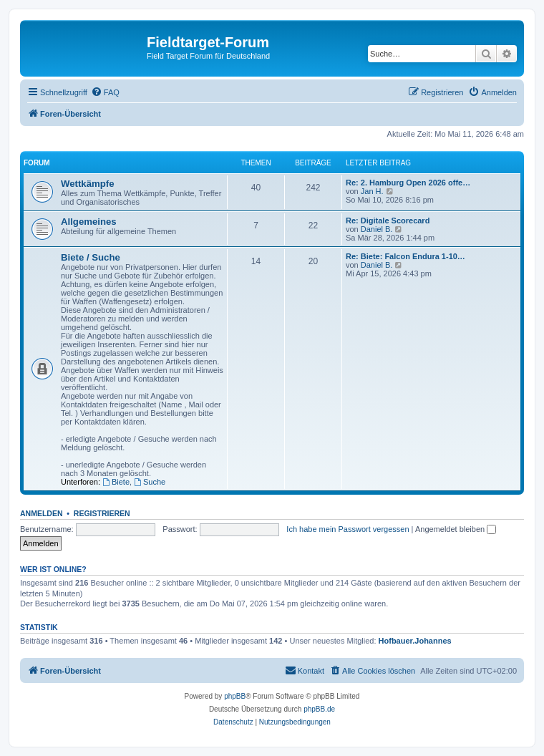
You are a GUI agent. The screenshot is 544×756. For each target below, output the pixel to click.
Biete (116, 482)
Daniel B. (377, 229)
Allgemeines (89, 222)
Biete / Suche (91, 257)
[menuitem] (105, 92)
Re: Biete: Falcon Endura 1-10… (405, 256)
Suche (150, 482)
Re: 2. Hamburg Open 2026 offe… (408, 183)
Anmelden (42, 513)
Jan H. (372, 191)
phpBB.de (319, 709)
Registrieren (102, 513)
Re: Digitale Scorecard (388, 220)
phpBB (235, 696)
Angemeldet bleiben (456, 529)
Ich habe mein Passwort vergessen (348, 529)
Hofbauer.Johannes (415, 641)
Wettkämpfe (88, 184)
